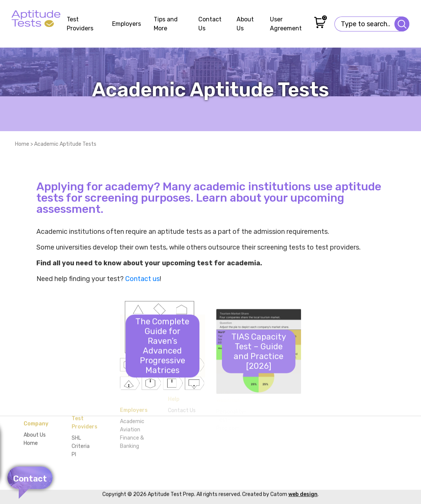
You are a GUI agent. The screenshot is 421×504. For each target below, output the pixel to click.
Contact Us (210, 24)
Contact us (142, 279)
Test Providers (80, 24)
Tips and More (166, 24)
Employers (127, 24)
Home (22, 144)
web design (303, 479)
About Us (245, 24)
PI (74, 429)
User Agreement (286, 24)
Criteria (81, 421)
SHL (76, 412)
